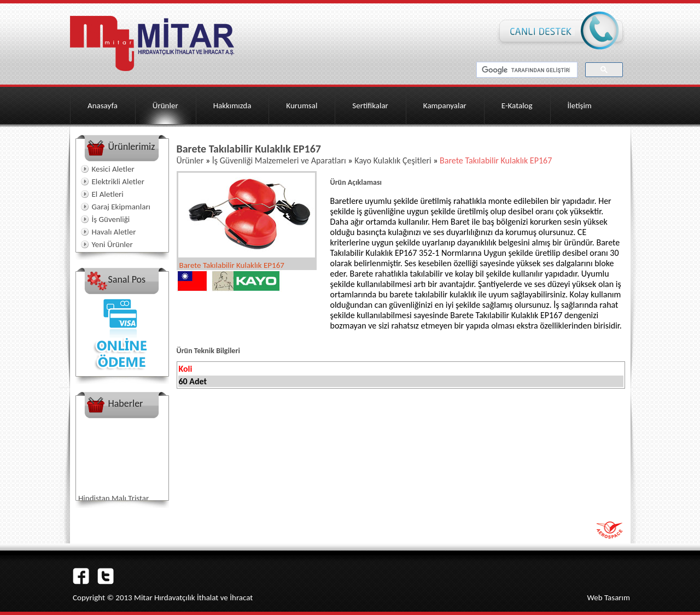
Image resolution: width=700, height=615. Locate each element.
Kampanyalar (445, 106)
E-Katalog (517, 106)
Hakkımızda (232, 106)
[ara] (526, 70)
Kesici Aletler (113, 169)
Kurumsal (302, 106)
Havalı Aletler (114, 232)
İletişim (580, 106)
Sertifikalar (370, 106)
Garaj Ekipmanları (121, 207)
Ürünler (165, 106)
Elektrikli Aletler (118, 181)
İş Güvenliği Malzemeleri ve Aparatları (280, 160)
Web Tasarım (608, 598)
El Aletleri (108, 194)
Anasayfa (103, 106)
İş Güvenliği (111, 219)
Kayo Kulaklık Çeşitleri (394, 160)
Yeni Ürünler (112, 244)
